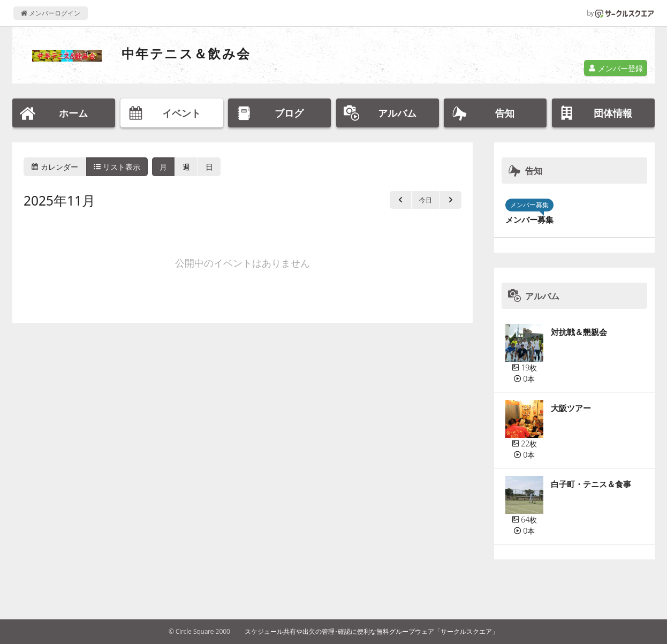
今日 (426, 200)
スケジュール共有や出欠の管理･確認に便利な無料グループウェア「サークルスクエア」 (372, 631)
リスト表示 (117, 167)
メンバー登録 (616, 68)
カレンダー (55, 167)
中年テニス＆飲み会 (186, 53)
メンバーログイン (51, 13)
